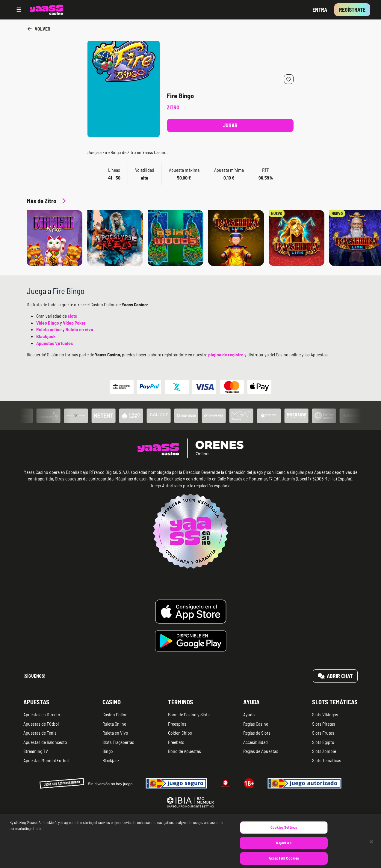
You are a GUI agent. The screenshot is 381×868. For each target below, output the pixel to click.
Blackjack (111, 760)
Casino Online (115, 714)
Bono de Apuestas (185, 751)
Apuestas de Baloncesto (45, 742)
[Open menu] (19, 10)
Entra (320, 10)
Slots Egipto (323, 742)
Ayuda (251, 702)
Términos (181, 702)
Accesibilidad (255, 742)
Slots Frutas (323, 733)
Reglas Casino (256, 724)
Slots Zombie (324, 751)
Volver (38, 29)
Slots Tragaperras (118, 742)
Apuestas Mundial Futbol (46, 760)
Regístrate (352, 10)
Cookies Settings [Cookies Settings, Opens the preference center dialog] (284, 836)
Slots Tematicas (327, 760)
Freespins (177, 724)
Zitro (173, 107)
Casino (112, 702)
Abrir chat (335, 676)
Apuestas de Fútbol (41, 724)
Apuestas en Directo (42, 714)
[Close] (371, 851)
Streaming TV (36, 751)
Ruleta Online (114, 724)
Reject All (284, 852)
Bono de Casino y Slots (189, 714)
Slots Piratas (324, 724)
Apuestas (36, 702)
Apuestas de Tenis (40, 733)
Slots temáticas (335, 702)
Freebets (176, 742)
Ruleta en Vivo (115, 733)
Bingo (108, 751)
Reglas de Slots (257, 733)
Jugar (230, 125)
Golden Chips (180, 733)
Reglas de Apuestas (261, 751)
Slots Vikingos (325, 714)
